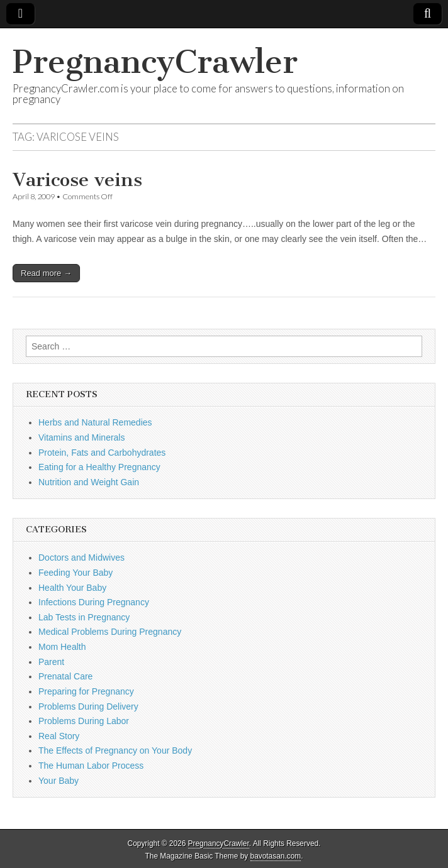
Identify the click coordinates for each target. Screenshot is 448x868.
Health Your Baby (72, 588)
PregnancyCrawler (155, 62)
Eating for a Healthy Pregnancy (99, 467)
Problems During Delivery (88, 706)
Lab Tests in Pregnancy (84, 617)
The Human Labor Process (91, 766)
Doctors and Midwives (81, 558)
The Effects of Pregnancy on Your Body (115, 750)
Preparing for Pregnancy (86, 691)
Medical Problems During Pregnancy (110, 632)
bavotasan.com (276, 856)
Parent (51, 662)
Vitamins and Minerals (81, 437)
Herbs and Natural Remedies (95, 422)
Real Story (59, 736)
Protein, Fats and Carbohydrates (102, 453)
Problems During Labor (84, 721)
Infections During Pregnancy (94, 602)
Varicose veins (77, 180)
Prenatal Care (65, 676)
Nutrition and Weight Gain (89, 482)
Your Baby (59, 781)
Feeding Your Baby (76, 573)
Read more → (46, 273)
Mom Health (62, 647)
